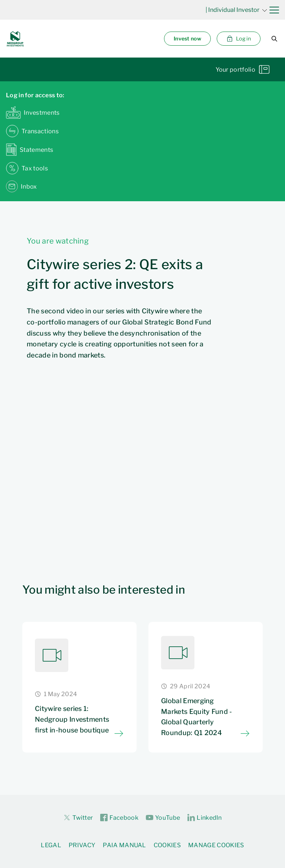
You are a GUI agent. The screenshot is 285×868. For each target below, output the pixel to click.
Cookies (167, 845)
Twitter (78, 818)
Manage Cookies (216, 845)
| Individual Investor (236, 10)
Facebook (119, 818)
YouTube (163, 818)
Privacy (82, 845)
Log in (239, 39)
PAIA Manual (125, 845)
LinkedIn (205, 818)
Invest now (187, 38)
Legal (51, 845)
